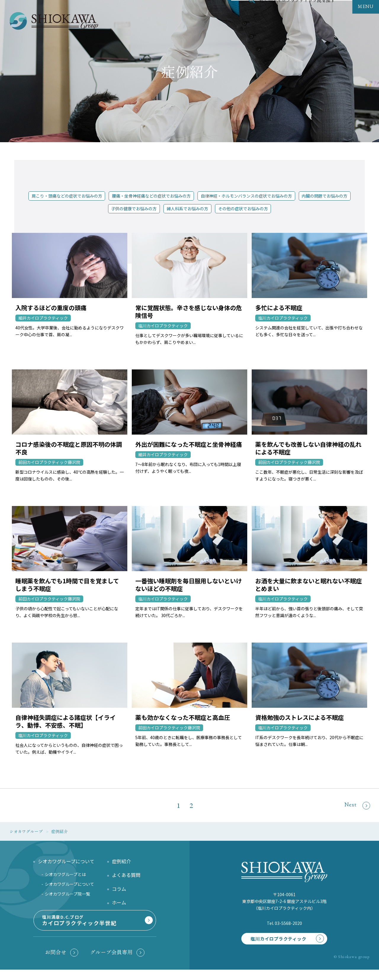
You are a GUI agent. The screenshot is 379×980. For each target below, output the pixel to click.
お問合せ (56, 962)
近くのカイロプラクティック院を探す (297, 13)
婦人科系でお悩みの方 (187, 209)
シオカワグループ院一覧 (67, 894)
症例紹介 (121, 861)
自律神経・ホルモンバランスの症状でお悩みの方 (246, 196)
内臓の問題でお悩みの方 (325, 196)
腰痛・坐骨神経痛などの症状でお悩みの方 (151, 196)
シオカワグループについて (69, 884)
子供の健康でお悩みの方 (134, 209)
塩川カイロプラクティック (274, 939)
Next (357, 805)
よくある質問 (126, 875)
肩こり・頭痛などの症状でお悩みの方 (67, 196)
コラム (119, 889)
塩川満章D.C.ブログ (94, 928)
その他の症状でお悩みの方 (243, 209)
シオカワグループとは (65, 874)
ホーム (119, 902)
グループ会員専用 (111, 962)
